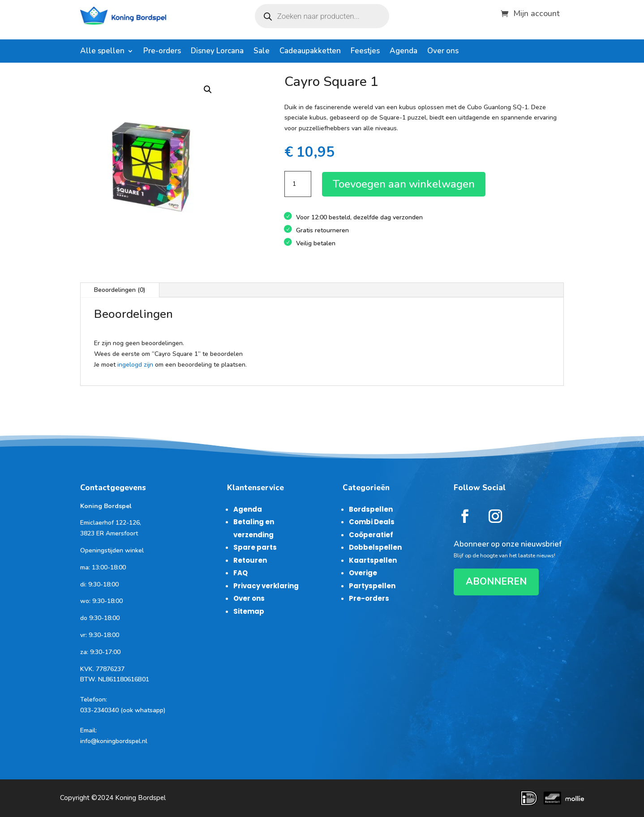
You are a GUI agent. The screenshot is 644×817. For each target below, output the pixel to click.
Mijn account (537, 12)
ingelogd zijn (135, 365)
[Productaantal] (298, 184)
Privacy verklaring (266, 586)
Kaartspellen (373, 560)
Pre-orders (162, 52)
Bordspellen (371, 509)
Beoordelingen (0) (120, 290)
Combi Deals (372, 522)
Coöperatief (371, 535)
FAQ (240, 573)
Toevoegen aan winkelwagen (404, 184)
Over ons (443, 52)
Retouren (250, 560)
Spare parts (255, 547)
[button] (208, 90)
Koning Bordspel (140, 798)
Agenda (404, 52)
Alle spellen (102, 52)
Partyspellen (372, 586)
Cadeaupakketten (310, 52)
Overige (363, 573)
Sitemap (249, 611)
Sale (262, 52)
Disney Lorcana (217, 52)
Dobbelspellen (375, 547)
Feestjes (365, 52)
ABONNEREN (496, 582)
